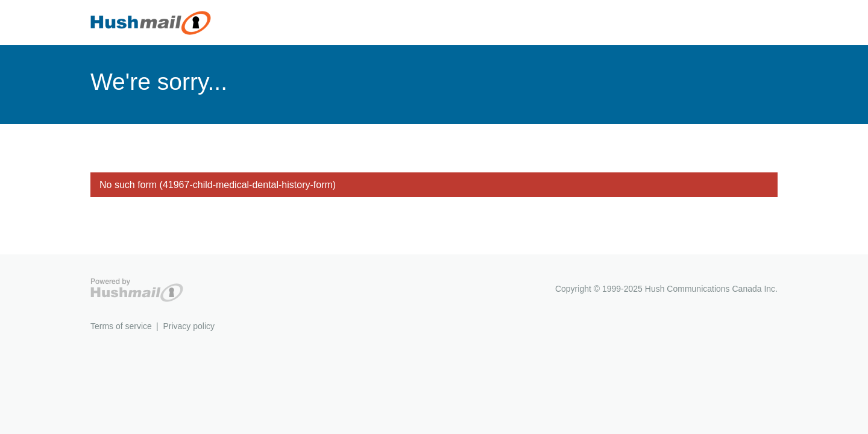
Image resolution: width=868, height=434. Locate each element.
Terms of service (121, 326)
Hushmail (137, 290)
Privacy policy (189, 326)
